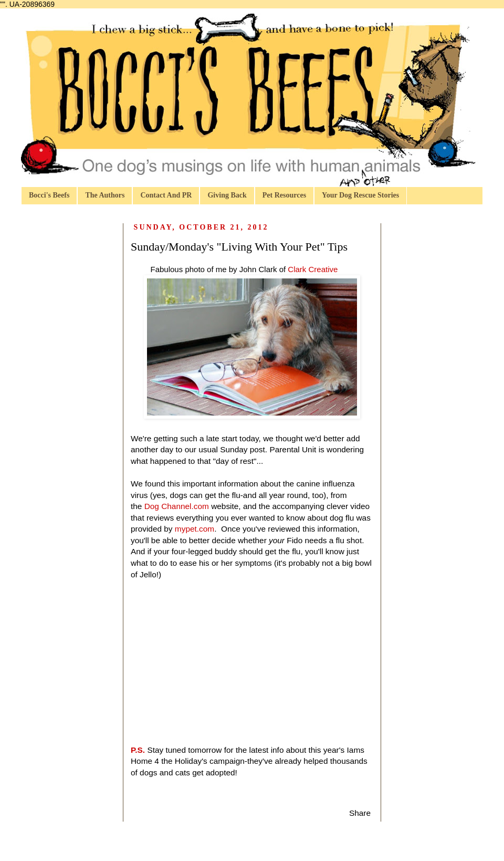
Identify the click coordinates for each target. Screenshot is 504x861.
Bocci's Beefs (49, 195)
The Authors (105, 195)
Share (360, 813)
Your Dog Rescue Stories (360, 195)
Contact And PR (166, 195)
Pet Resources (284, 195)
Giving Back (227, 195)
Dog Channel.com (177, 506)
